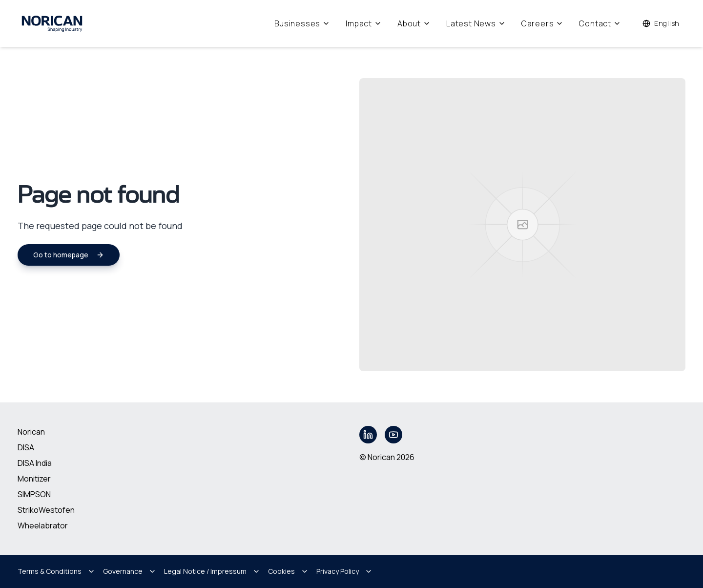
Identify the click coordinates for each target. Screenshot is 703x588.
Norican (31, 432)
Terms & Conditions (56, 571)
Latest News (476, 23)
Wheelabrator (43, 525)
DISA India (35, 463)
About (414, 23)
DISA (26, 447)
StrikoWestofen (46, 510)
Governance (130, 571)
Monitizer (34, 479)
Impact (364, 23)
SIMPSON (34, 494)
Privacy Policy (344, 571)
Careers (543, 23)
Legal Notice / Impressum (212, 571)
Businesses (302, 23)
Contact (600, 23)
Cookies (288, 571)
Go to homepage (69, 255)
